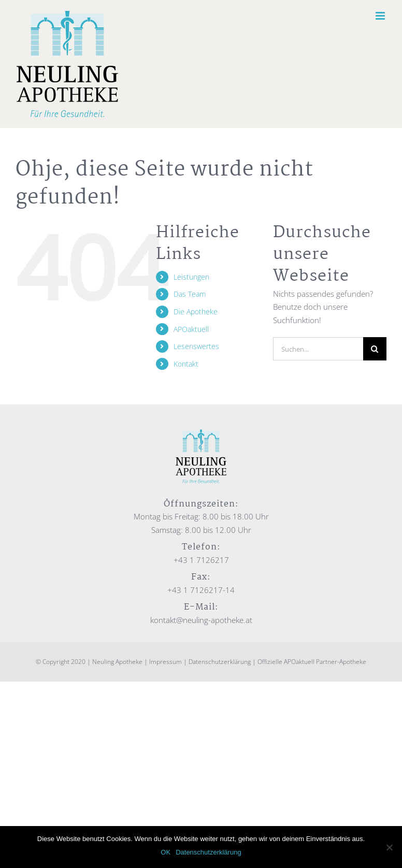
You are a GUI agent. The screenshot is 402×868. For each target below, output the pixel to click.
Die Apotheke (196, 312)
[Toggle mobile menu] (381, 16)
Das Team (190, 294)
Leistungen (191, 277)
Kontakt (186, 364)
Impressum (166, 662)
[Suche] (375, 349)
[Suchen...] (318, 349)
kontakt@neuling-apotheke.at (201, 620)
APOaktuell (191, 329)
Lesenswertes (196, 346)
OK (166, 852)
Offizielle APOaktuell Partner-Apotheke (312, 662)
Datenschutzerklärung (220, 662)
